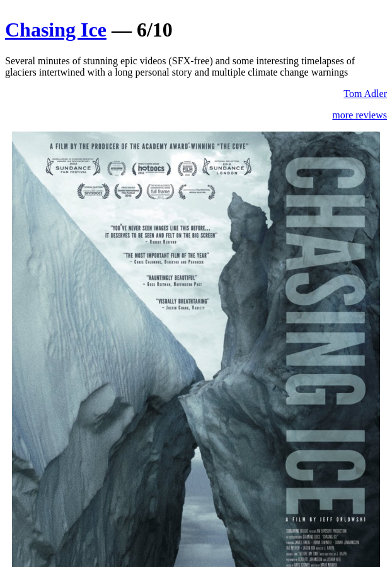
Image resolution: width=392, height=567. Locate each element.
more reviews (360, 115)
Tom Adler (365, 94)
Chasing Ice (56, 30)
